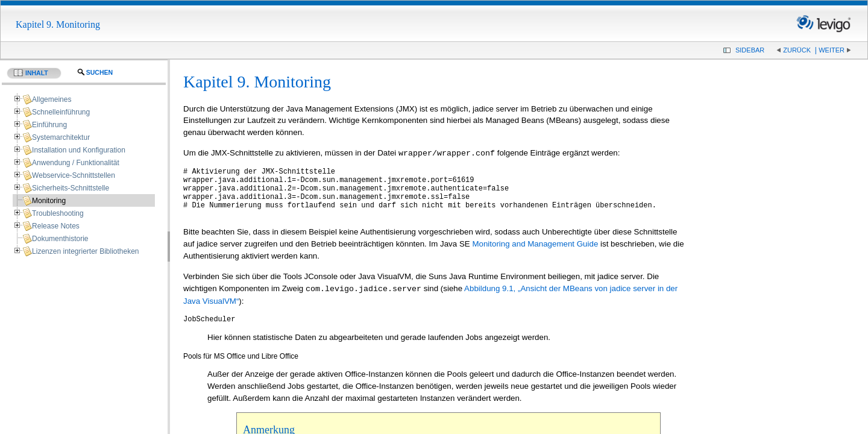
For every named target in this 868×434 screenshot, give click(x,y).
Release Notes (56, 226)
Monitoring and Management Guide (535, 254)
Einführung (49, 125)
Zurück (797, 50)
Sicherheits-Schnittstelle (71, 188)
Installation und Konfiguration (79, 150)
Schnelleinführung (61, 112)
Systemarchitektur (61, 137)
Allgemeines (52, 99)
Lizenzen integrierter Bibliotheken (85, 251)
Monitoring (49, 201)
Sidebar (750, 50)
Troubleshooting (58, 213)
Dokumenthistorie (60, 239)
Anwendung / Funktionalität (76, 163)
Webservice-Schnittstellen (74, 175)
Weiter (832, 50)
